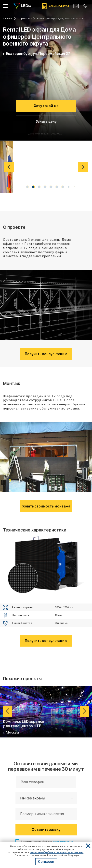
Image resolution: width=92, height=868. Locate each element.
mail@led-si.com (46, 782)
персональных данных (63, 701)
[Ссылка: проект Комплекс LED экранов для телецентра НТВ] (46, 572)
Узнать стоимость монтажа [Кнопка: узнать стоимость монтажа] (46, 366)
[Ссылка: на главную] (9, 19)
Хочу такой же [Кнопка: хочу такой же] (46, 106)
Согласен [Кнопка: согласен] (46, 862)
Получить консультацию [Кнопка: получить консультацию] (46, 284)
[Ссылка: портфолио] (26, 19)
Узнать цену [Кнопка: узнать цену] (46, 121)
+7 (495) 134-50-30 (46, 774)
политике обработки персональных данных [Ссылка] (57, 852)
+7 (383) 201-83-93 (46, 778)
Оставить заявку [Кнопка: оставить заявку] (46, 690)
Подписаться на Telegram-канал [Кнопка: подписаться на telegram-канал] (46, 830)
